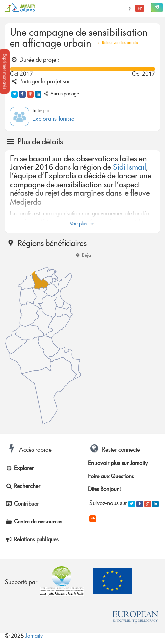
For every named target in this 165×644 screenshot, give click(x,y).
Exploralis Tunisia (54, 119)
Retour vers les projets (117, 43)
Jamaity (34, 637)
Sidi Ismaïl (129, 168)
